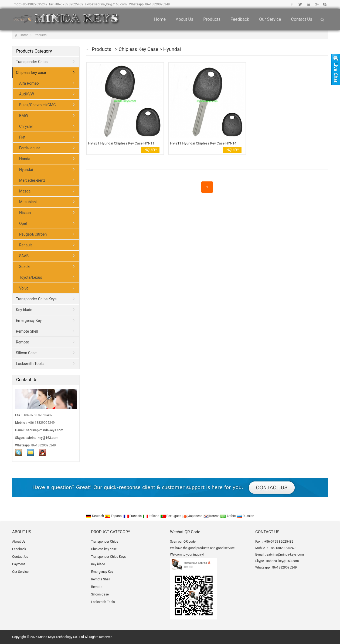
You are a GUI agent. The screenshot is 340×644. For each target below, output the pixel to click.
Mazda (25, 191)
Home (160, 19)
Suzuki (25, 267)
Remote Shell (27, 331)
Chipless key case (139, 49)
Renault (25, 245)
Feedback (240, 19)
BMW (24, 116)
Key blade (24, 310)
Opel (23, 223)
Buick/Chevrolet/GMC (38, 105)
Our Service (270, 19)
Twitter (300, 4)
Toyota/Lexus (31, 277)
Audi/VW (27, 94)
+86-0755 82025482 (69, 4)
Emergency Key (29, 321)
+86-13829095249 (34, 4)
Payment (18, 564)
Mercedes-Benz (32, 180)
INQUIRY (150, 150)
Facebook (292, 4)
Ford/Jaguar (30, 148)
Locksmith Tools (30, 364)
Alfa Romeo (29, 83)
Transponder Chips (32, 62)
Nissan (25, 213)
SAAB (24, 256)
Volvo (24, 288)
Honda (25, 159)
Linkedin (308, 4)
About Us (184, 19)
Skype (324, 4)
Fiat (22, 137)
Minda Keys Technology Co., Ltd (61, 637)
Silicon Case (26, 353)
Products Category (34, 51)
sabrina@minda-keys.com (45, 430)
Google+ (316, 4)
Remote (22, 342)
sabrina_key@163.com (110, 4)
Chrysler (26, 126)
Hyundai (172, 49)
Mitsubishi (28, 202)
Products (212, 19)
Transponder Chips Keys (36, 299)
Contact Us (302, 19)
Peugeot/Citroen (33, 234)
